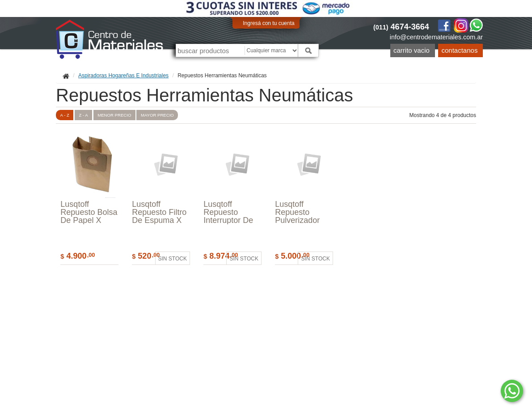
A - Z (65, 115)
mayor (157, 115)
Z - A (83, 115)
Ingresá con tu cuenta (268, 23)
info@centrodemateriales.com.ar (436, 37)
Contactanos (460, 50)
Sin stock (173, 259)
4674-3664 (401, 27)
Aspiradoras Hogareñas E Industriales (123, 75)
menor (114, 115)
